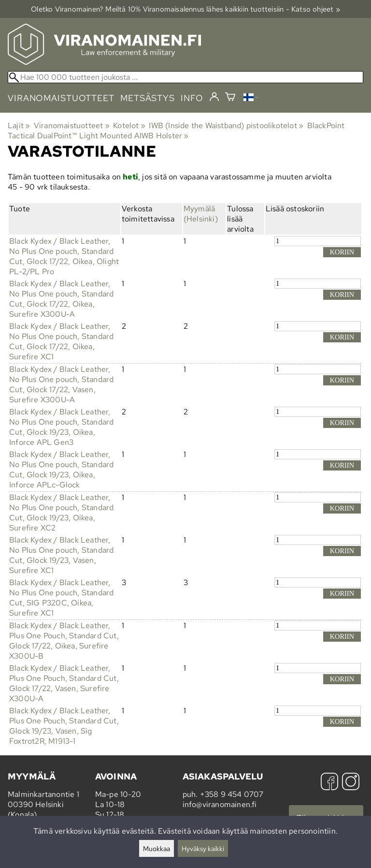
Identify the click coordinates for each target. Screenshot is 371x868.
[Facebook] (329, 783)
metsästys (148, 98)
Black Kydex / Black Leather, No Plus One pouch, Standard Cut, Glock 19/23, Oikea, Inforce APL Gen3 (61, 427)
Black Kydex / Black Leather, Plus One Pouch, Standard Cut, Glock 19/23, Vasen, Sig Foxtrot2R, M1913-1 (64, 726)
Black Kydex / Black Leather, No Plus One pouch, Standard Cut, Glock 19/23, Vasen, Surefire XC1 (61, 555)
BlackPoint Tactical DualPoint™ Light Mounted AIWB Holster (176, 131)
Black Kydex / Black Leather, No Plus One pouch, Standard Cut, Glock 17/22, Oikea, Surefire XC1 (61, 341)
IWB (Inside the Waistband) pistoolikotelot (226, 125)
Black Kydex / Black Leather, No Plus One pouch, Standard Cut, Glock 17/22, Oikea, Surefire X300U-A (61, 299)
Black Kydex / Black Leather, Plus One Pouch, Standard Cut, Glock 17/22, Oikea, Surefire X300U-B (64, 641)
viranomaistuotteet (61, 98)
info (192, 98)
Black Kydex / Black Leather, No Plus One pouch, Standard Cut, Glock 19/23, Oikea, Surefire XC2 (61, 513)
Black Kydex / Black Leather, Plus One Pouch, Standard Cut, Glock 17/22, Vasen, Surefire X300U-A (64, 683)
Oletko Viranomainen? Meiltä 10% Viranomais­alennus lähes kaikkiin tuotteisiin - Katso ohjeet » (185, 9)
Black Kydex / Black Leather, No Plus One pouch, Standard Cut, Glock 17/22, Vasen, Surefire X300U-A (61, 384)
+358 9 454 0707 (232, 794)
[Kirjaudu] (214, 97)
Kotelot (129, 125)
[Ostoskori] (230, 98)
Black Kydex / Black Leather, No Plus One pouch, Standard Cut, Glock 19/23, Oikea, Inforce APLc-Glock (61, 470)
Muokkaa (157, 848)
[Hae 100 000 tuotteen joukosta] (185, 77)
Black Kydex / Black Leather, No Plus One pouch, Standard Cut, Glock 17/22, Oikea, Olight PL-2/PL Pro (64, 256)
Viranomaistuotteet (72, 125)
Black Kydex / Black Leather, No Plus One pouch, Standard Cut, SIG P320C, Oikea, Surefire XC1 (61, 598)
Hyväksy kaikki (203, 848)
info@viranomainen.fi (220, 804)
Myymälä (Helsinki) (201, 214)
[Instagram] (351, 783)
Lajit (19, 125)
